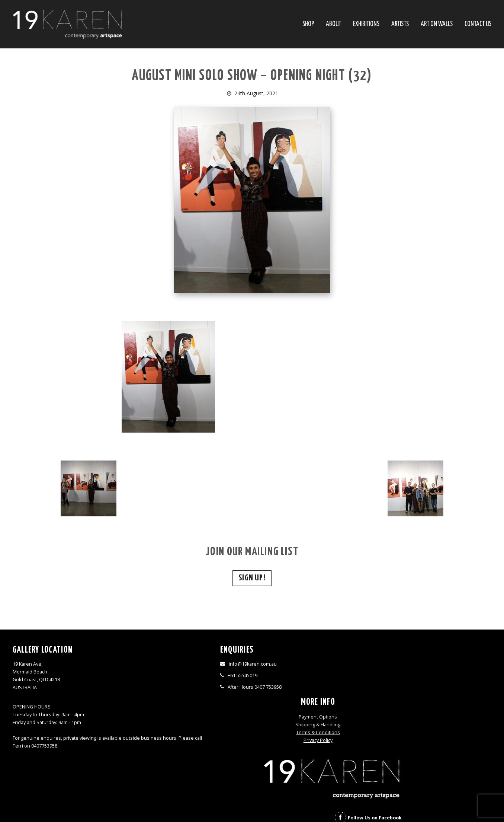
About (333, 24)
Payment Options (312, 665)
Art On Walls (437, 24)
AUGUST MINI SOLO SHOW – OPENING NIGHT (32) (252, 76)
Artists (400, 24)
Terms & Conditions (312, 680)
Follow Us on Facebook (445, 687)
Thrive (265, 805)
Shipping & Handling (312, 673)
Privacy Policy (312, 688)
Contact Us (478, 24)
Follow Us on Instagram (446, 700)
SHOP (308, 24)
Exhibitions (366, 24)
